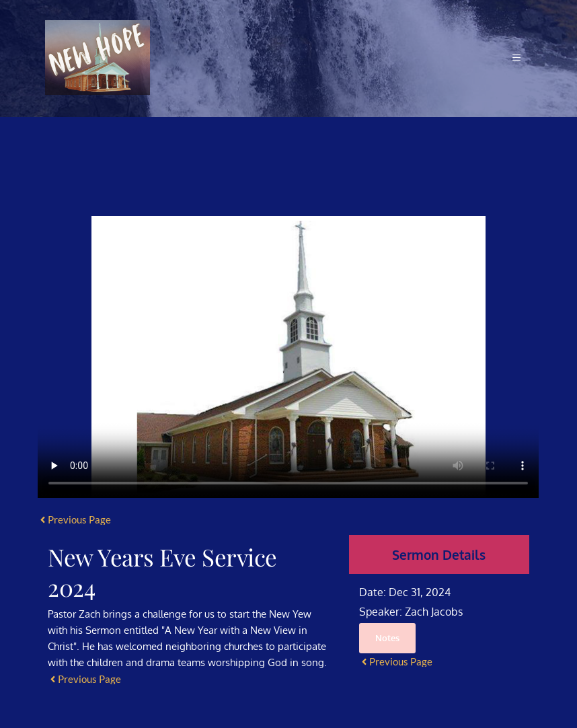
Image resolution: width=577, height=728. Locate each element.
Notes (387, 638)
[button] (515, 58)
